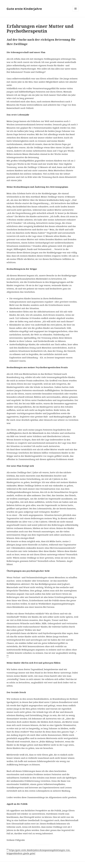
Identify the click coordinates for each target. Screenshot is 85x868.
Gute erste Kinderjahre (24, 9)
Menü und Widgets (76, 11)
